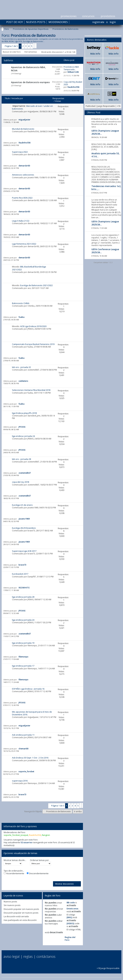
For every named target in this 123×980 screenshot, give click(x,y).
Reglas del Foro (70, 939)
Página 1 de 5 (11, 46)
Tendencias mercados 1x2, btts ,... (106, 188)
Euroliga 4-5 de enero (22, 505)
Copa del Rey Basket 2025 (73, 83)
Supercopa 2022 (20, 152)
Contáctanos (46, 956)
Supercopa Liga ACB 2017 (24, 551)
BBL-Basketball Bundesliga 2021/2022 (29, 268)
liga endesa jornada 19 (23, 643)
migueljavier (33, 111)
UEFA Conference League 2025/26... (105, 251)
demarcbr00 (33, 154)
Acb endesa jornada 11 (23, 735)
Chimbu (31, 306)
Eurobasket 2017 (20, 574)
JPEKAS (31, 329)
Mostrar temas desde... (15, 860)
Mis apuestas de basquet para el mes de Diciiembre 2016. (32, 713)
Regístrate (98, 22)
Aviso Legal (12, 956)
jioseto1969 (33, 178)
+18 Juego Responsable (108, 967)
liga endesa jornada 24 (23, 620)
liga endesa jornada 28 (23, 597)
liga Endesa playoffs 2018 (24, 413)
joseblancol (33, 760)
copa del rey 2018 (20, 482)
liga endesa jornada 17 (23, 666)
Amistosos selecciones (23, 175)
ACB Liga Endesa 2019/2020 (33, 326)
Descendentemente (38, 873)
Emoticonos (72, 909)
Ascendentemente (14, 873)
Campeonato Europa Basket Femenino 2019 (33, 344)
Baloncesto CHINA (21, 303)
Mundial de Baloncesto (23, 129)
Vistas (58, 101)
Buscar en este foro (12, 52)
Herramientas (31, 52)
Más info (95, 54)
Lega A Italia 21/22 (21, 221)
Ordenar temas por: (40, 860)
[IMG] (69, 917)
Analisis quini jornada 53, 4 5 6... (105, 155)
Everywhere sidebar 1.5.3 (103, 262)
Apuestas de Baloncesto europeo (30, 82)
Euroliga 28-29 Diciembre (24, 528)
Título (7, 98)
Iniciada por (17, 98)
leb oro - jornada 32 (21, 367)
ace (29, 288)
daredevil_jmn (34, 416)
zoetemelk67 (33, 370)
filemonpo (32, 646)
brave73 (31, 531)
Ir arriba (78, 811)
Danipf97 (32, 577)
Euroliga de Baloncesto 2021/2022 (36, 285)
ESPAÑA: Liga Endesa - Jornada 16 (28, 689)
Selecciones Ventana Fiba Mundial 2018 (31, 390)
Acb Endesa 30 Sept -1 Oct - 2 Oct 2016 (30, 758)
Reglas (28, 956)
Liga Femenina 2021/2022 (24, 244)
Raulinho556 (33, 131)
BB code (71, 902)
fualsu (30, 347)
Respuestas (58, 98)
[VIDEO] (70, 923)
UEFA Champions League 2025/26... (105, 132)
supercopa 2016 (20, 781)
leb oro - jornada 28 (21, 459)
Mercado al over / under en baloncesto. (32, 107)
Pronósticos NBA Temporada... (71, 68)
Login (113, 22)
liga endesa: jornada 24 (23, 436)
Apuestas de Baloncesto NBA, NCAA (28, 69)
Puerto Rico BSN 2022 (22, 198)
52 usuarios (26, 842)
